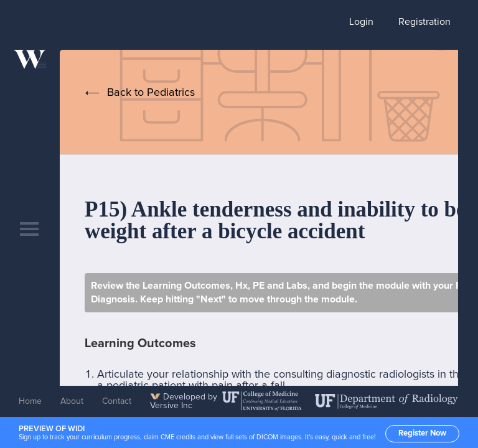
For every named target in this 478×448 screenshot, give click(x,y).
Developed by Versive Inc (184, 401)
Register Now (422, 433)
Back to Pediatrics (151, 93)
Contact (117, 401)
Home (30, 401)
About (72, 401)
